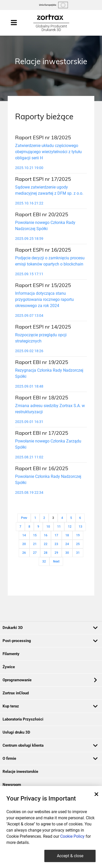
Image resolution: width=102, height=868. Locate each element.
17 (56, 535)
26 (24, 553)
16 (46, 535)
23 (56, 544)
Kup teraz (50, 706)
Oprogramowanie (50, 680)
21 (35, 544)
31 (78, 553)
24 (67, 544)
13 (80, 527)
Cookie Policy (72, 836)
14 (24, 535)
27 (35, 553)
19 (78, 535)
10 (48, 527)
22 (46, 544)
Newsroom (12, 785)
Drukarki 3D (50, 628)
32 (44, 561)
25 (78, 544)
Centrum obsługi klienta (50, 745)
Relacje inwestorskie (20, 772)
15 (35, 535)
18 (67, 535)
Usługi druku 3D (16, 732)
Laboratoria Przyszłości (23, 719)
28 (46, 553)
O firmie (50, 758)
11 (59, 527)
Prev (24, 518)
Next (56, 561)
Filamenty (11, 654)
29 (56, 553)
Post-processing (50, 641)
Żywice (9, 667)
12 (70, 527)
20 (24, 544)
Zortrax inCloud (16, 693)
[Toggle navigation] (19, 23)
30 (67, 553)
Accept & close (70, 856)
